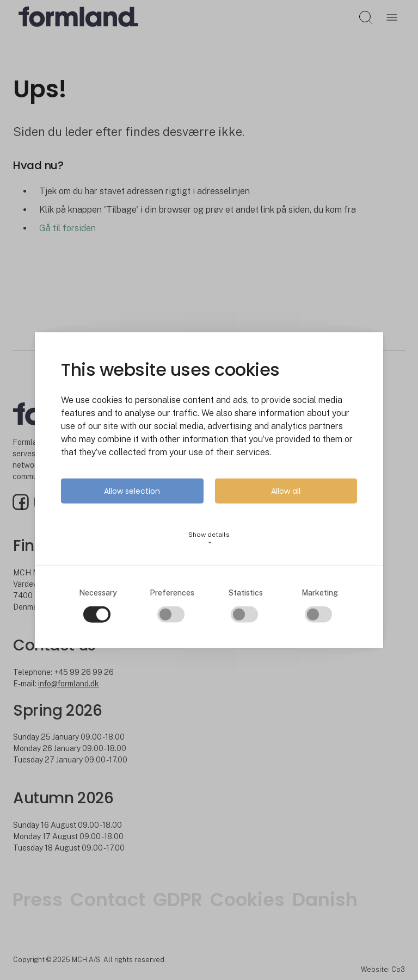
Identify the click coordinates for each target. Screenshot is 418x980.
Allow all (286, 491)
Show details (209, 538)
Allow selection (132, 491)
